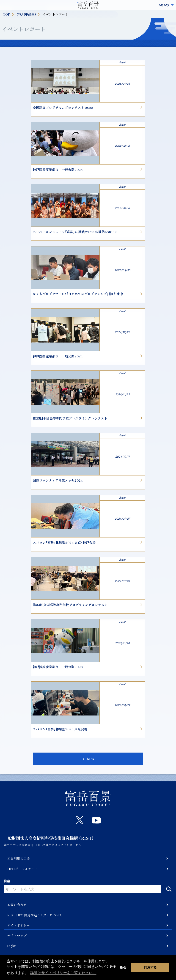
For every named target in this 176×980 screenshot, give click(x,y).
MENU (166, 5)
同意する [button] (150, 967)
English (12, 946)
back (91, 759)
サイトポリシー (19, 925)
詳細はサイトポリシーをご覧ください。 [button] (63, 973)
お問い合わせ (17, 905)
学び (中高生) (29, 14)
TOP (9, 14)
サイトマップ (17, 936)
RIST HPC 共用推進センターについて (35, 915)
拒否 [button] (123, 967)
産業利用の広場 (19, 859)
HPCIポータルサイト (23, 869)
